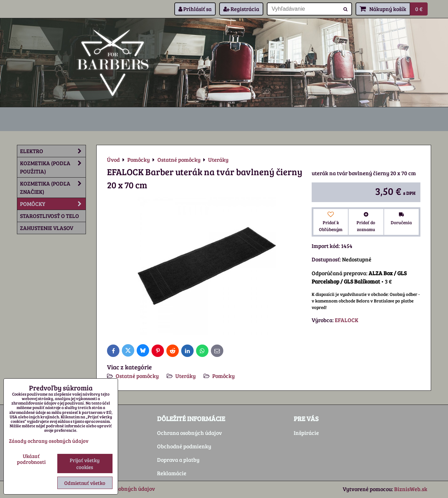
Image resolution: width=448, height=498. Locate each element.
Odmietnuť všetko (85, 483)
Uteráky (186, 376)
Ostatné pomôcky (137, 376)
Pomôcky (223, 376)
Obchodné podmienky (184, 446)
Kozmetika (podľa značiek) (53, 188)
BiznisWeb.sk (411, 489)
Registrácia (241, 9)
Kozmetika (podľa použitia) (53, 167)
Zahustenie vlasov (47, 228)
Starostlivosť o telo (50, 216)
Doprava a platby (178, 460)
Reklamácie (172, 473)
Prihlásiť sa (195, 9)
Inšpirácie (306, 433)
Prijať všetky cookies (85, 464)
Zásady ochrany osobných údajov (49, 441)
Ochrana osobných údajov (189, 433)
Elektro (53, 151)
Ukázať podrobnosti (31, 459)
